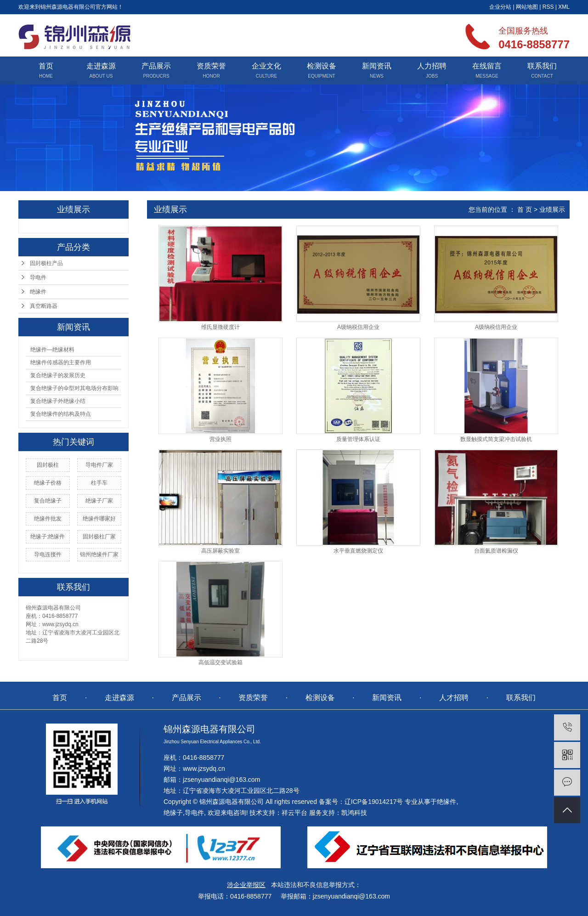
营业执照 (220, 439)
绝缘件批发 (48, 519)
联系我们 (542, 66)
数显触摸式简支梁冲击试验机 (496, 439)
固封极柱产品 (46, 263)
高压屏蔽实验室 (220, 551)
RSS (548, 7)
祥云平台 (294, 813)
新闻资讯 (377, 66)
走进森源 (101, 66)
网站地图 (527, 7)
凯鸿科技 (354, 813)
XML (564, 7)
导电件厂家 (99, 465)
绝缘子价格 (48, 483)
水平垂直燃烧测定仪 (358, 551)
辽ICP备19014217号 (374, 802)
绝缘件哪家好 (99, 519)
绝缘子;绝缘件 (48, 537)
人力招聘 (432, 66)
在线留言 (487, 66)
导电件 (38, 277)
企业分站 (500, 7)
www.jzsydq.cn (204, 769)
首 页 (525, 209)
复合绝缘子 (48, 501)
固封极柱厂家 (99, 537)
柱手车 (99, 483)
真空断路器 (44, 306)
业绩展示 (552, 209)
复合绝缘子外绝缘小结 (58, 401)
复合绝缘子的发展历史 (58, 375)
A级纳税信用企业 (358, 327)
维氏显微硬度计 (220, 327)
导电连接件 (48, 554)
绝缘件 (38, 292)
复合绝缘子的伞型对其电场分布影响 (74, 388)
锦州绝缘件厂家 (99, 554)
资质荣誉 (211, 66)
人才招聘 (454, 698)
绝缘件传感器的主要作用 (61, 362)
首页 (46, 66)
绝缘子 (173, 813)
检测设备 (322, 66)
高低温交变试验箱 (220, 662)
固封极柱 (48, 465)
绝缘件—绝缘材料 (52, 350)
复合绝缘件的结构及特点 (61, 414)
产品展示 (156, 66)
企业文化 (266, 66)
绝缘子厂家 (99, 501)
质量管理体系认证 (358, 439)
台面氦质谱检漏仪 (496, 551)
